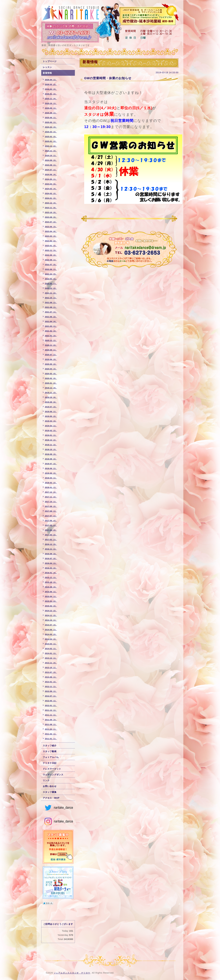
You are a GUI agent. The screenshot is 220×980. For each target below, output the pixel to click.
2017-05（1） (51, 525)
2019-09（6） (51, 402)
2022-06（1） (51, 269)
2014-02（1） (51, 649)
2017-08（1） (51, 511)
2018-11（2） (51, 445)
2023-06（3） (51, 227)
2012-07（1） (51, 696)
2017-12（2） (51, 492)
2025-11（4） (51, 99)
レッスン (47, 67)
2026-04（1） (51, 80)
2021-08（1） (51, 307)
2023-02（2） (51, 241)
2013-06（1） (51, 677)
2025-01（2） (51, 141)
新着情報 (47, 73)
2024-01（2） (51, 198)
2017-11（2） (51, 497)
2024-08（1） (51, 165)
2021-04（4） (51, 321)
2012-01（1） (51, 705)
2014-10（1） (51, 620)
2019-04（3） (51, 421)
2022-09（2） (51, 255)
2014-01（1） (51, 653)
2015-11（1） (51, 577)
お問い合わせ (50, 786)
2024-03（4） (51, 189)
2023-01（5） (51, 246)
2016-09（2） (51, 554)
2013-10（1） (51, 668)
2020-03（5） (51, 374)
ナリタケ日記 (50, 763)
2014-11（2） (51, 615)
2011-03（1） (51, 729)
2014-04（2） (51, 639)
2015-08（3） (51, 587)
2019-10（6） (51, 397)
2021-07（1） (51, 312)
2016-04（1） (51, 563)
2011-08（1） (51, 724)
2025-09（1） (51, 108)
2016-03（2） (51, 568)
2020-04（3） (51, 369)
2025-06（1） (51, 118)
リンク (46, 780)
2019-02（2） (51, 431)
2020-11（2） (51, 345)
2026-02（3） (51, 89)
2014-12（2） (51, 611)
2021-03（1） (51, 326)
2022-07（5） (51, 265)
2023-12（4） (51, 203)
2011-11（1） (51, 715)
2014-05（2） (51, 634)
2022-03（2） (51, 279)
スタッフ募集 (50, 792)
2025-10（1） (51, 103)
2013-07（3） (51, 672)
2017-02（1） (51, 540)
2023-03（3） (51, 236)
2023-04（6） (51, 231)
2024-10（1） (51, 156)
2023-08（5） (51, 217)
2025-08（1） (51, 113)
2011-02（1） (51, 734)
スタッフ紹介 (50, 746)
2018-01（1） (51, 487)
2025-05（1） (51, 122)
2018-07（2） (51, 464)
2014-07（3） (51, 625)
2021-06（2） (51, 317)
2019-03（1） (51, 426)
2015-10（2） (51, 582)
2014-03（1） (51, 644)
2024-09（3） (51, 160)
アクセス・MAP (51, 798)
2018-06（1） (51, 468)
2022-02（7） (51, 284)
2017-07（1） (51, 516)
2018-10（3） (51, 449)
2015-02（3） (51, 606)
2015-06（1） (51, 592)
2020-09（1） (51, 350)
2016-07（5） (51, 559)
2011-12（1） (51, 710)
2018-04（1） (51, 478)
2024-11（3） (51, 151)
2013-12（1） (51, 658)
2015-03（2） (51, 601)
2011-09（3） (51, 720)
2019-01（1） (51, 435)
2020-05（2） (51, 364)
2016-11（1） (51, 549)
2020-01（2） (51, 383)
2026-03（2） (51, 84)
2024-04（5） (51, 184)
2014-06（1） (51, 630)
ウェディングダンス (53, 775)
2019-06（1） (51, 412)
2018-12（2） (51, 440)
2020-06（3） (51, 359)
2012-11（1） (51, 687)
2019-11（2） (51, 393)
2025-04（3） (51, 127)
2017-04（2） (51, 530)
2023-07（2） (51, 222)
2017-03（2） (51, 535)
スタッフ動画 (50, 751)
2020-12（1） (51, 340)
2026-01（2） (51, 94)
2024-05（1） (51, 179)
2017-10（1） (51, 502)
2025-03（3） (51, 132)
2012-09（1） (51, 691)
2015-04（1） (51, 596)
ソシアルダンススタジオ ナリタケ (72, 973)
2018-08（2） (51, 459)
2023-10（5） (51, 212)
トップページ (50, 61)
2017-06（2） (51, 521)
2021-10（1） (51, 298)
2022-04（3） (51, 274)
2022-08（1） (51, 260)
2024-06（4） (51, 174)
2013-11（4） (51, 663)
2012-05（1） (51, 701)
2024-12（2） (51, 146)
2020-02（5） (51, 378)
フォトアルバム (51, 757)
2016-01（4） (51, 573)
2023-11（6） (51, 208)
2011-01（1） (51, 739)
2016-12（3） (51, 544)
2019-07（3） (51, 407)
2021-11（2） (51, 293)
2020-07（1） (51, 355)
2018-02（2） (51, 483)
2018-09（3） (51, 454)
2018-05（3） (51, 473)
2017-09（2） (51, 506)
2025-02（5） (51, 137)
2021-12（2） (51, 288)
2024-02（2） (51, 193)
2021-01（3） (51, 336)
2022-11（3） (51, 250)
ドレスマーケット (52, 769)
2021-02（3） (51, 331)
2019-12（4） (51, 388)
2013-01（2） (51, 682)
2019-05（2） (51, 416)
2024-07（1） (51, 170)
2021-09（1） (51, 303)
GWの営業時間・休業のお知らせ (108, 78)
